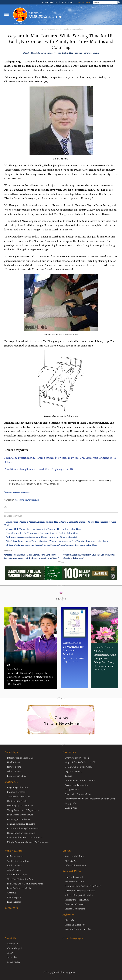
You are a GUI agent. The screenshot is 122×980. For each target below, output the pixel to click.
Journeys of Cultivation (19, 796)
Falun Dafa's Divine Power (20, 815)
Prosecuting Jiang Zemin (77, 900)
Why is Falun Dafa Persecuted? (80, 762)
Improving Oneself (16, 792)
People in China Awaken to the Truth (83, 886)
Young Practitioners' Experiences (23, 810)
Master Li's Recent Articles (78, 929)
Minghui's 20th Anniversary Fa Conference (28, 842)
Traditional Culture (74, 856)
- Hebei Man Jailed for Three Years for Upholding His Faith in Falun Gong (41, 533)
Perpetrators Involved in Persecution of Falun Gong (90, 799)
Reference (68, 915)
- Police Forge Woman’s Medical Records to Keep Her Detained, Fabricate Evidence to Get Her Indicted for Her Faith (60, 523)
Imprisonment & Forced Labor (80, 780)
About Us (10, 938)
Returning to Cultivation (19, 819)
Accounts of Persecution (72, 29)
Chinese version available (17, 492)
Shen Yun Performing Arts (20, 879)
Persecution (52, 29)
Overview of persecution (77, 758)
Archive (11, 953)
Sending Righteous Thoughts (21, 824)
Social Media (13, 962)
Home (42, 29)
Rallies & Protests (16, 856)
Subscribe (12, 957)
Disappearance (72, 789)
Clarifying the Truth (17, 801)
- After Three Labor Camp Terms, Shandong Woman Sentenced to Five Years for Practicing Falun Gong (56, 541)
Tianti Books (67, 2)
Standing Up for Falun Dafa (21, 805)
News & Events (13, 851)
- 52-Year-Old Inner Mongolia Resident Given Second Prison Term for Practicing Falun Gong (51, 545)
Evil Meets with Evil (75, 881)
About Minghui (14, 948)
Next (65, 550)
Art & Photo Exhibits (17, 874)
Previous (8, 550)
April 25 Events (14, 865)
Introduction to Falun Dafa (20, 758)
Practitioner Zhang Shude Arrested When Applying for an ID (39, 469)
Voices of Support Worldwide (79, 895)
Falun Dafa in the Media (19, 888)
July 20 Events (14, 870)
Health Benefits (15, 762)
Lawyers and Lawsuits (76, 904)
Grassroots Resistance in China (80, 890)
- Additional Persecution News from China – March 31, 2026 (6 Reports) (41, 537)
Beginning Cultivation (18, 787)
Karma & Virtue (72, 871)
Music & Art (71, 861)
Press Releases (14, 902)
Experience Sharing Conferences (23, 828)
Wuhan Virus (71, 808)
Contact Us (13, 943)
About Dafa (11, 752)
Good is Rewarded (74, 877)
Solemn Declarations (75, 909)
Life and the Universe (75, 865)
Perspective (11, 908)
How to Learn (14, 767)
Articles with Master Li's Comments (25, 837)
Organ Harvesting (74, 771)
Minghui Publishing (50, 2)
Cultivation (11, 782)
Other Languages (83, 2)
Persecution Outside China (78, 794)
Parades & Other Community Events (25, 884)
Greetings (12, 893)
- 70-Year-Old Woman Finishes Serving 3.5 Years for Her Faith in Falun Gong (43, 529)
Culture (67, 851)
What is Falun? (14, 771)
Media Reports (14, 897)
